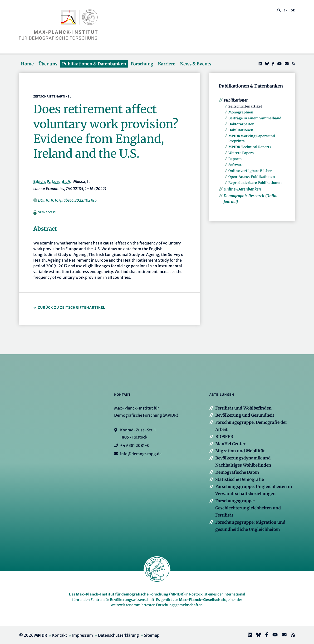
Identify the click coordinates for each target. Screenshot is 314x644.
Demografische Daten (237, 472)
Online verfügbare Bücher (250, 171)
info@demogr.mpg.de (141, 454)
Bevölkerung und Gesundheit (245, 415)
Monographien (241, 112)
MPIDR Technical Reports (250, 147)
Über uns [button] (48, 64)
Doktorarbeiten (241, 124)
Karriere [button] (167, 64)
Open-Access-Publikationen (252, 177)
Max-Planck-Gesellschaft (202, 600)
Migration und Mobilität (240, 451)
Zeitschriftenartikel (245, 106)
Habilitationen (241, 130)
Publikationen (236, 100)
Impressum (83, 635)
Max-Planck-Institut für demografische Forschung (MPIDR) (130, 594)
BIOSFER (224, 437)
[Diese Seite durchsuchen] (277, 10)
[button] (279, 10)
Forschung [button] (142, 64)
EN (286, 10)
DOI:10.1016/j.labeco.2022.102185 (67, 200)
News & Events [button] (196, 64)
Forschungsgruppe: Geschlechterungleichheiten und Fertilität (248, 508)
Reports (235, 159)
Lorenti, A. (62, 181)
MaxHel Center (230, 444)
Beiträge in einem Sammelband (255, 118)
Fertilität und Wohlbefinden (243, 408)
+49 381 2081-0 (135, 445)
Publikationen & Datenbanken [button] (94, 64)
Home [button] (27, 64)
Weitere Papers (241, 153)
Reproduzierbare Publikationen (255, 183)
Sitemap (152, 635)
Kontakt (60, 635)
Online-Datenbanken (242, 189)
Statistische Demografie (240, 479)
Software (236, 165)
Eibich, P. (42, 181)
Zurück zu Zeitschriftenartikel (71, 307)
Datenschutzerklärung (118, 635)
